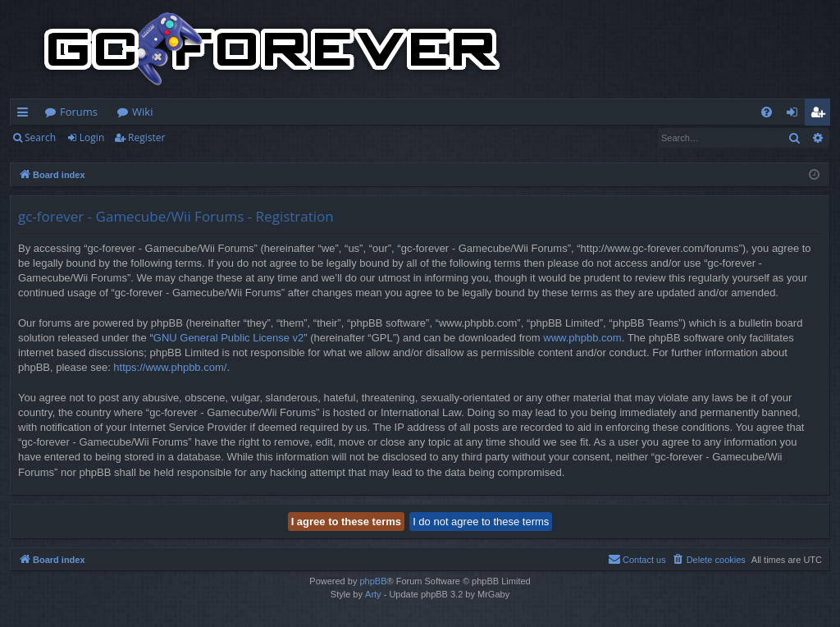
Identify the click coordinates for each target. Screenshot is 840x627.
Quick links (26, 115)
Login (92, 137)
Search (40, 137)
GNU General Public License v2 (229, 338)
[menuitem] (767, 112)
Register (146, 137)
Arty (373, 594)
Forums (79, 112)
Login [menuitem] (795, 115)
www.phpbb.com (582, 338)
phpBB (373, 581)
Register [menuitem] (821, 115)
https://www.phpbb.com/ (170, 367)
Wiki (142, 112)
